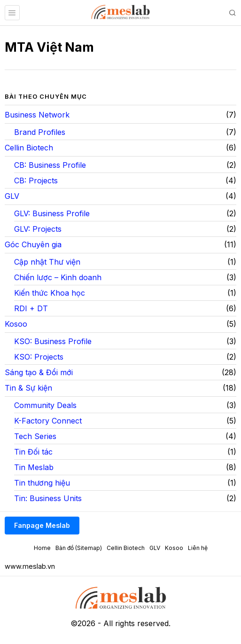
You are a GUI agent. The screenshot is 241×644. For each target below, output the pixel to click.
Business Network (37, 115)
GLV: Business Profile (52, 213)
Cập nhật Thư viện (47, 262)
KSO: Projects (39, 357)
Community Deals (45, 405)
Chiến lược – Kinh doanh (58, 277)
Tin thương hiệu (42, 483)
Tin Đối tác (33, 452)
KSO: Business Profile (53, 341)
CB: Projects (36, 181)
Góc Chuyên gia (33, 244)
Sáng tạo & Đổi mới (39, 372)
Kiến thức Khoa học (50, 293)
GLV (12, 196)
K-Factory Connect (48, 421)
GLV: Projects (38, 229)
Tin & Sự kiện (28, 388)
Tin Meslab (34, 467)
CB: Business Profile (50, 165)
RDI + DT (31, 308)
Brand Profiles (40, 132)
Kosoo (16, 324)
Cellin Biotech (29, 148)
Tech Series (35, 436)
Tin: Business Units (48, 498)
